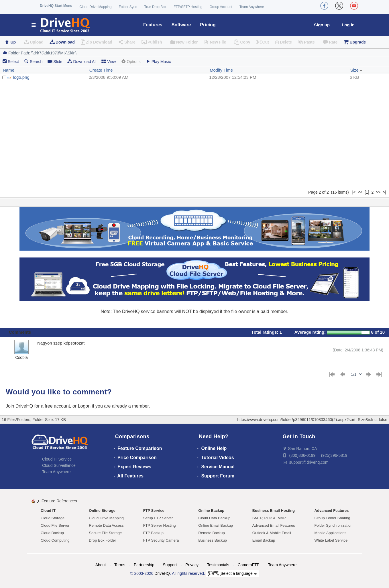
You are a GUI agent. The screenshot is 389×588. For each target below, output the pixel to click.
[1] (367, 192)
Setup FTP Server (158, 518)
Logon (84, 406)
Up (13, 42)
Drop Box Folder (102, 540)
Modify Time (221, 70)
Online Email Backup (216, 525)
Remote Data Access (106, 525)
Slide (55, 61)
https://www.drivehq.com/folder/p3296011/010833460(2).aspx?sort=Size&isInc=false (312, 420)
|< (354, 192)
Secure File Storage (105, 533)
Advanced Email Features (274, 525)
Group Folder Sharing (332, 518)
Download (65, 42)
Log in (348, 25)
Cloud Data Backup (214, 518)
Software (181, 25)
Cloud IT (48, 511)
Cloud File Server (55, 525)
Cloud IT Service (57, 459)
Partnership (144, 565)
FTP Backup (153, 533)
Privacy (192, 565)
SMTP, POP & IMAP (269, 518)
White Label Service (331, 540)
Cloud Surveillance (59, 465)
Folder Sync (128, 7)
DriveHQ (162, 573)
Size (356, 70)
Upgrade (358, 42)
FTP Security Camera (161, 540)
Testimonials (218, 565)
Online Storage (102, 511)
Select (13, 62)
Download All (82, 61)
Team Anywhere (252, 7)
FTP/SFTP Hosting (188, 7)
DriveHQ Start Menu (56, 6)
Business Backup (213, 540)
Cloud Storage (53, 518)
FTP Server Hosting (160, 525)
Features (153, 25)
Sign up (322, 25)
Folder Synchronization (334, 525)
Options (131, 61)
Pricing (208, 25)
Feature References (59, 501)
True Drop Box (155, 7)
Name (9, 70)
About (101, 565)
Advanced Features (332, 511)
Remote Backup (212, 533)
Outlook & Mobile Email (272, 533)
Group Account (221, 7)
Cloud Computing (55, 540)
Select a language (232, 574)
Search (33, 61)
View (109, 61)
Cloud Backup (52, 533)
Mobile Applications (330, 533)
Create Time (101, 70)
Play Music (158, 61)
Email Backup (264, 540)
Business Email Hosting (274, 511)
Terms (120, 565)
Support (170, 565)
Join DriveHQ (20, 406)
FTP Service (154, 511)
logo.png (21, 77)
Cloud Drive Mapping (95, 7)
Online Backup (211, 511)
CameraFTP (249, 565)
